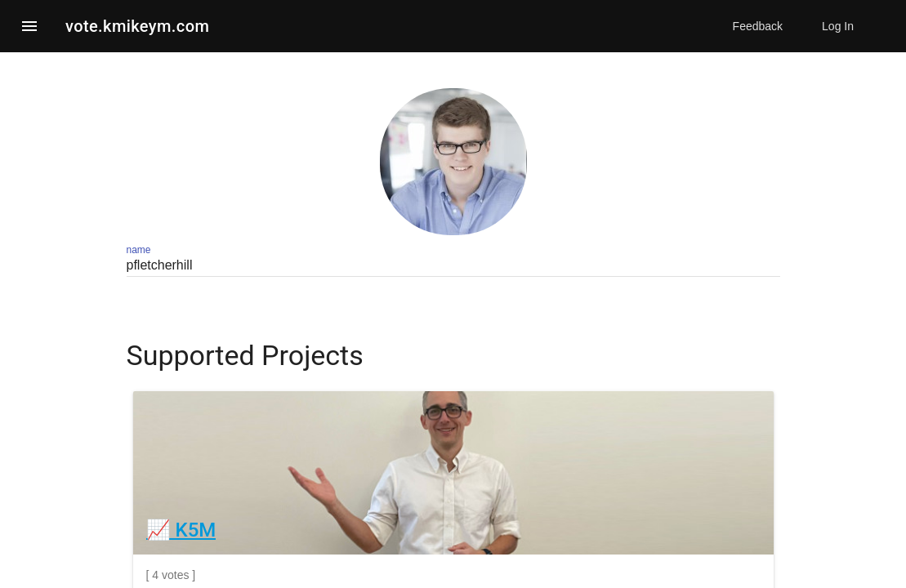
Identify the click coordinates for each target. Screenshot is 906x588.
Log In (838, 26)
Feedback (758, 26)
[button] (29, 26)
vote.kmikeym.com (137, 26)
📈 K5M (181, 530)
